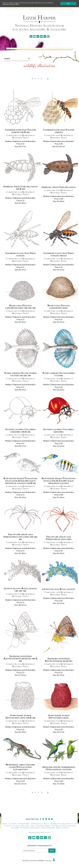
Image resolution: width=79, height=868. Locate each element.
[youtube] (34, 36)
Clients (17, 826)
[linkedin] (38, 36)
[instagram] (48, 36)
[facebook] (31, 36)
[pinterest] (45, 36)
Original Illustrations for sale (64, 824)
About (4, 824)
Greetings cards (28, 826)
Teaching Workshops (20, 828)
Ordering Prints (43, 826)
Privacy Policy (63, 828)
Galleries (13, 824)
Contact (8, 826)
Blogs (46, 824)
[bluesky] (41, 36)
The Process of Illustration (64, 826)
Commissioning (24, 824)
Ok (68, 4)
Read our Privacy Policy (11, 4)
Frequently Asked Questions (43, 828)
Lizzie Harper (39, 18)
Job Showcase (37, 824)
